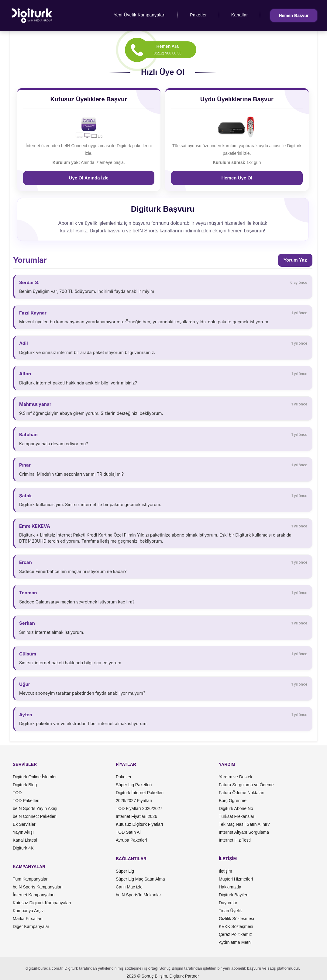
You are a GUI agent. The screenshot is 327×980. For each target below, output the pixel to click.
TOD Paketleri (26, 801)
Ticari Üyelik (230, 911)
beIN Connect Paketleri (35, 816)
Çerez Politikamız (235, 934)
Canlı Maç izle (129, 887)
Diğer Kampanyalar (31, 926)
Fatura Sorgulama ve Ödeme (246, 785)
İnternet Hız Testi (235, 840)
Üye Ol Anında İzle (89, 178)
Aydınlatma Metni (235, 942)
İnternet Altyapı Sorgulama (244, 832)
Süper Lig (125, 871)
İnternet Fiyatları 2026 (136, 816)
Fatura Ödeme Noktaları (242, 793)
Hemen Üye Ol (237, 178)
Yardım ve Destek (236, 777)
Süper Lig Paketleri (134, 785)
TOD (17, 793)
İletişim (225, 871)
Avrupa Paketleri (131, 840)
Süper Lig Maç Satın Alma (140, 879)
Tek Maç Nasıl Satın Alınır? (244, 824)
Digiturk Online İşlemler (35, 777)
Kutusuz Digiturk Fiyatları (139, 824)
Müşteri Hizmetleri (236, 879)
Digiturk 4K (23, 848)
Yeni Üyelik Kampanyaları (140, 15)
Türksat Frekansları (237, 816)
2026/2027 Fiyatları (134, 801)
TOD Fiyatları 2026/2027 (139, 808)
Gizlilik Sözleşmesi (236, 919)
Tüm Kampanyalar (30, 879)
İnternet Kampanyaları (34, 895)
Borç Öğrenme (233, 801)
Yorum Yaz (295, 260)
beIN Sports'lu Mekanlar (138, 895)
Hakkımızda (230, 887)
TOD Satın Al (128, 832)
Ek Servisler (24, 824)
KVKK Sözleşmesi (236, 926)
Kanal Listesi (25, 840)
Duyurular (228, 903)
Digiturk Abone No (236, 808)
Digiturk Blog (25, 785)
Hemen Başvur (294, 16)
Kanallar (240, 15)
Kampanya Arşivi (29, 911)
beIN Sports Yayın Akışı (35, 808)
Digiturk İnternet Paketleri (140, 793)
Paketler (198, 15)
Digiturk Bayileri (234, 895)
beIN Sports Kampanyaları (38, 887)
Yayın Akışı (23, 832)
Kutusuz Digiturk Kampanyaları (42, 903)
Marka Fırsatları (28, 919)
